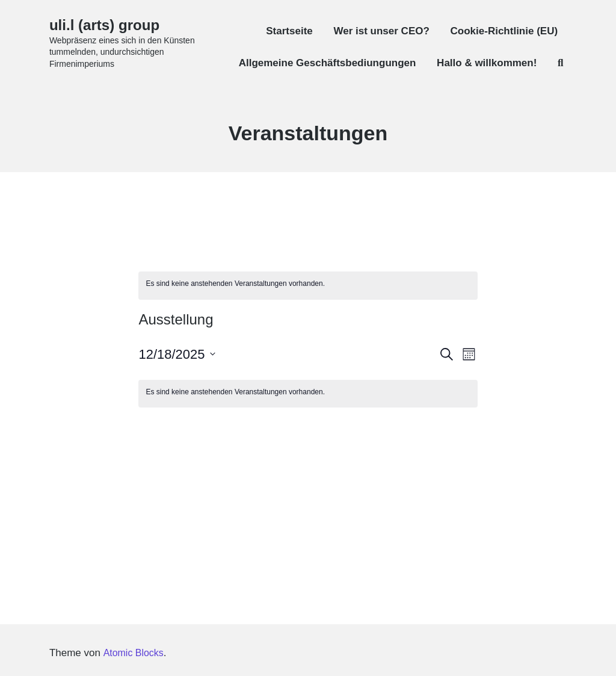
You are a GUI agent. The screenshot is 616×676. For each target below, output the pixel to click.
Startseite (289, 31)
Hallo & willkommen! (487, 63)
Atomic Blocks (135, 653)
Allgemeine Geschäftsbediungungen (328, 63)
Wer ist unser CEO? (382, 31)
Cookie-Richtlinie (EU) (504, 31)
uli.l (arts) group (109, 25)
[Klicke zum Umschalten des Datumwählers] (177, 354)
